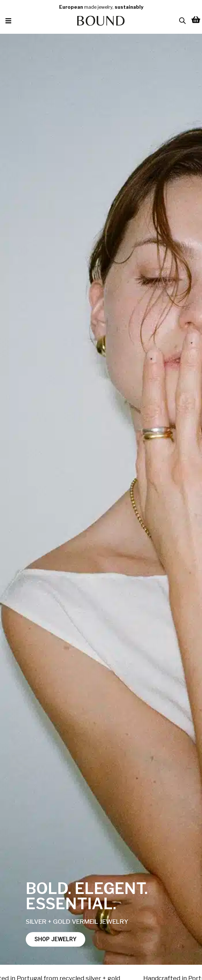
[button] (8, 21)
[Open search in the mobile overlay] (182, 21)
